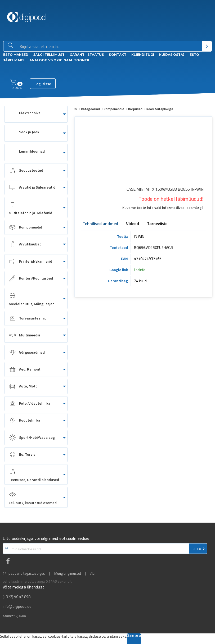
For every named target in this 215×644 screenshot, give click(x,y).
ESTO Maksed (16, 55)
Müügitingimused (68, 573)
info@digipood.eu (17, 606)
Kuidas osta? (172, 55)
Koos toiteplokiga (160, 109)
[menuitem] (36, 114)
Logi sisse (43, 84)
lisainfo (140, 270)
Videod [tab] (133, 224)
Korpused (135, 109)
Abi (93, 573)
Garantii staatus (87, 55)
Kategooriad (90, 109)
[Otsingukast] (110, 47)
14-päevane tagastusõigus (24, 573)
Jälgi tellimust (49, 55)
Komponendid (114, 109)
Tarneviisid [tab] (157, 224)
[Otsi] (207, 46)
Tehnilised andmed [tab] (100, 224)
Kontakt (118, 55)
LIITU (197, 549)
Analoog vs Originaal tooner (59, 60)
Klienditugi (143, 55)
